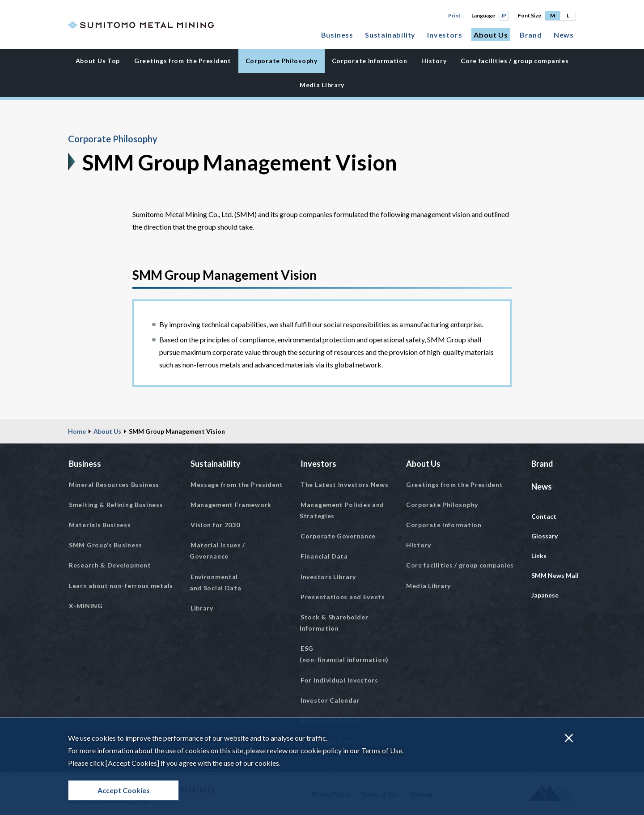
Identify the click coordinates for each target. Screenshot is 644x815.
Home (77, 431)
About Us (491, 35)
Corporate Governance (338, 536)
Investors (445, 35)
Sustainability (390, 35)
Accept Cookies (124, 790)
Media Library (322, 85)
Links (539, 556)
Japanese (545, 595)
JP (504, 15)
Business (337, 35)
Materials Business (100, 525)
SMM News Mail (555, 575)
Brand (531, 35)
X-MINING (86, 606)
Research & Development (110, 565)
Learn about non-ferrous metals (121, 586)
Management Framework (231, 505)
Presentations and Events (343, 597)
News (564, 35)
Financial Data (324, 556)
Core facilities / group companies (515, 61)
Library (202, 608)
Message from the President (237, 484)
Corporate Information (370, 61)
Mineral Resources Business (114, 484)
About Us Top (98, 61)
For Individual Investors (339, 680)
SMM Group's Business (106, 545)
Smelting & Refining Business (116, 505)
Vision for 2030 (215, 525)
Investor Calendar (330, 700)
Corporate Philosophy (282, 61)
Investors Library (328, 577)
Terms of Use (382, 750)
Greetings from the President (183, 61)
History (434, 61)
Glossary (544, 536)
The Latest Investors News (345, 484)
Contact (544, 516)
